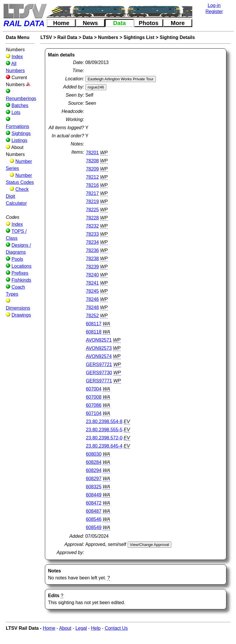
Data (119, 23)
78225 (93, 210)
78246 (93, 299)
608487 (94, 511)
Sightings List (139, 37)
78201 (93, 153)
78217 (93, 193)
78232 (93, 226)
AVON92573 (99, 348)
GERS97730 (99, 373)
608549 (94, 527)
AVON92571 (99, 340)
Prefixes (20, 273)
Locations (21, 266)
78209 (93, 169)
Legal (81, 628)
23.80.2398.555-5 (104, 430)
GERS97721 (99, 364)
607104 (94, 413)
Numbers (108, 37)
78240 (93, 275)
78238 (93, 259)
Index (17, 57)
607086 (94, 405)
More (178, 23)
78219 (93, 202)
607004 (94, 389)
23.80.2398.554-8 (104, 422)
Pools (17, 259)
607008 (94, 397)
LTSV (46, 37)
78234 (93, 242)
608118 (94, 332)
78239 (93, 267)
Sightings (21, 133)
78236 (93, 250)
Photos (149, 23)
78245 (93, 291)
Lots (16, 112)
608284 (94, 462)
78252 (93, 316)
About (65, 628)
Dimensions (18, 308)
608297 (94, 479)
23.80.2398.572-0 (104, 438)
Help (96, 628)
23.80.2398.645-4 (104, 446)
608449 (94, 495)
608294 (94, 470)
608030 (94, 454)
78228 (93, 218)
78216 (93, 185)
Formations (17, 126)
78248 (93, 307)
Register (214, 11)
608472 (94, 503)
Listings (19, 140)
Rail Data (67, 37)
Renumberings (21, 99)
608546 (94, 519)
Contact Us (116, 628)
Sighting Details (177, 37)
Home (61, 23)
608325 (94, 487)
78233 (93, 234)
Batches (20, 105)
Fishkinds (21, 280)
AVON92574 (99, 356)
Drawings (21, 315)
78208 (93, 161)
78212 (93, 177)
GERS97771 (99, 381)
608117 (94, 324)
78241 (93, 283)
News (90, 23)
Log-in (214, 5)
